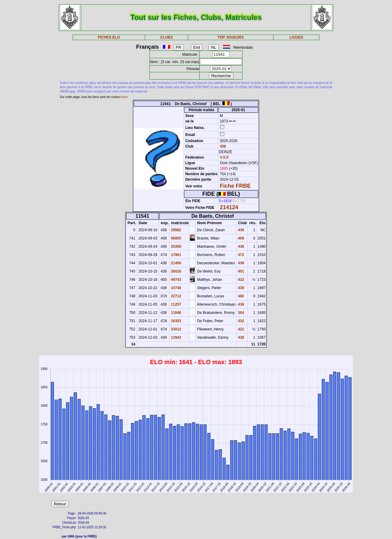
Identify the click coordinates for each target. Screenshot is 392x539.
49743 (176, 280)
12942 (176, 337)
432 (241, 280)
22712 (176, 296)
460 (241, 296)
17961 (176, 255)
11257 (176, 304)
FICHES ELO (109, 37)
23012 (176, 329)
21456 (176, 263)
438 (222, 146)
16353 (176, 321)
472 (241, 255)
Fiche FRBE (235, 186)
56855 (176, 238)
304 (241, 313)
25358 (176, 247)
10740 (176, 288)
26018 (176, 271)
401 (241, 271)
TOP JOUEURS (231, 37)
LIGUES (296, 37)
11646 (176, 313)
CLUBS (166, 37)
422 (241, 329)
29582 (176, 230)
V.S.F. (225, 157)
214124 (229, 207)
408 (241, 238)
